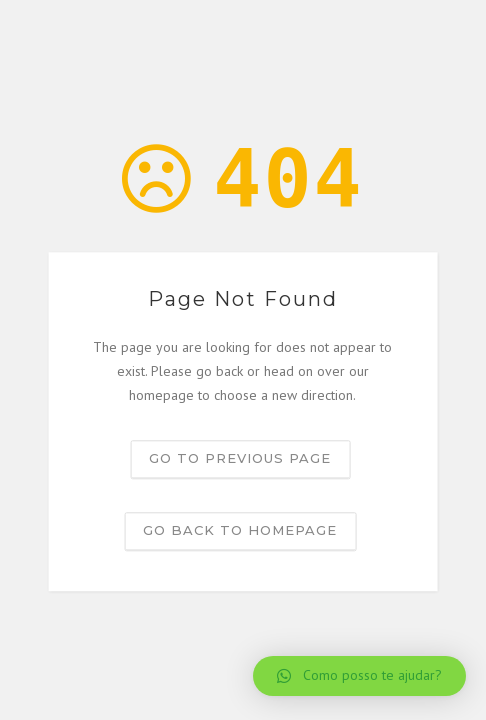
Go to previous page (240, 459)
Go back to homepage (240, 531)
